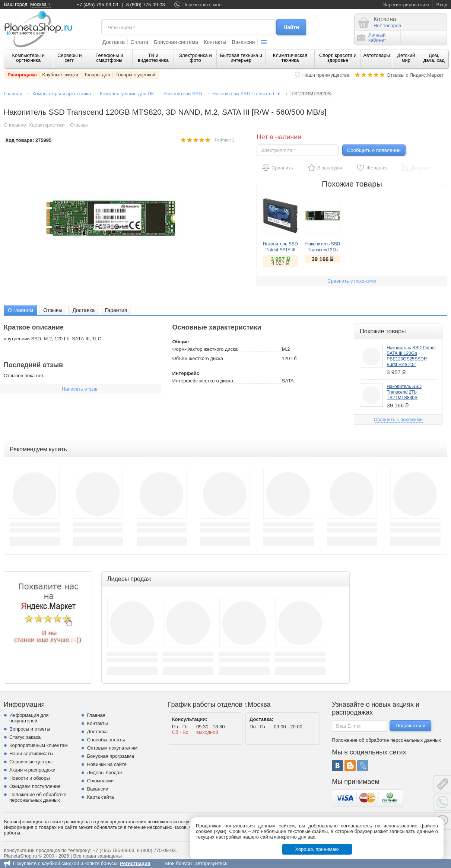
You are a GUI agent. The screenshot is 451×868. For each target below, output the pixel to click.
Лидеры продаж (105, 772)
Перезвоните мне (202, 5)
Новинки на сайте (107, 764)
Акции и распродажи (32, 770)
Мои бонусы (179, 863)
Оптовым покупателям (112, 748)
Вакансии (244, 42)
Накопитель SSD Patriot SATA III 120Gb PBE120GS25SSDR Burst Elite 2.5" (411, 356)
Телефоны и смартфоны (109, 58)
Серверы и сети (69, 58)
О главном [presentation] (20, 310)
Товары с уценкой (135, 75)
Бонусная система (176, 42)
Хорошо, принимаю (317, 849)
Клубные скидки (61, 75)
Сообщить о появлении (374, 150)
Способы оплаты (106, 740)
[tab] (20, 310)
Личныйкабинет (372, 38)
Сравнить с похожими (352, 281)
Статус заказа (25, 737)
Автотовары (377, 55)
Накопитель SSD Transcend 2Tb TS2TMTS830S (323, 250)
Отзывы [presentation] (53, 310)
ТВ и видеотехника (153, 58)
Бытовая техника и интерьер (241, 58)
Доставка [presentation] (83, 310)
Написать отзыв (80, 389)
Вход (442, 5)
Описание (15, 125)
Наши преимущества (326, 75)
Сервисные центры (31, 762)
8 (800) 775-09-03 (146, 5)
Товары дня (97, 75)
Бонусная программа (110, 756)
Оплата (139, 42)
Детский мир (406, 58)
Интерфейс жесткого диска (203, 381)
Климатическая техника (290, 58)
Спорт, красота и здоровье (338, 58)
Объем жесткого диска (198, 358)
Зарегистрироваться (406, 5)
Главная (13, 94)
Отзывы (79, 125)
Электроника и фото (195, 58)
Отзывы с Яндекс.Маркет (415, 75)
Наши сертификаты (31, 753)
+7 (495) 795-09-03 (98, 5)
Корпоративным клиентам (39, 745)
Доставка (114, 42)
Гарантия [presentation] (116, 310)
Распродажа (22, 75)
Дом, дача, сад (434, 58)
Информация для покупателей (29, 718)
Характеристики (47, 125)
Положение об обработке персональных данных (38, 797)
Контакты (215, 42)
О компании (100, 781)
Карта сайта (100, 797)
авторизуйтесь (211, 863)
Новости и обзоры (30, 778)
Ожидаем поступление (35, 786)
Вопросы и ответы (30, 729)
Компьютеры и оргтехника (28, 58)
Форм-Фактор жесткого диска (205, 349)
